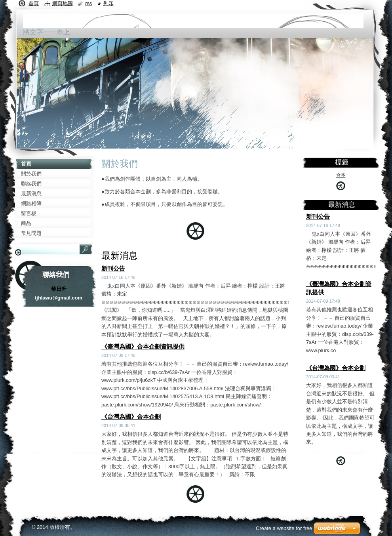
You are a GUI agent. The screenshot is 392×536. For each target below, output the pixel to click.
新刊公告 (113, 268)
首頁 (34, 3)
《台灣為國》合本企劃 (131, 417)
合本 (341, 175)
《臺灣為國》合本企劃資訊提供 (143, 346)
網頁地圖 (63, 3)
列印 (108, 3)
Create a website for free (284, 528)
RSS (88, 3)
